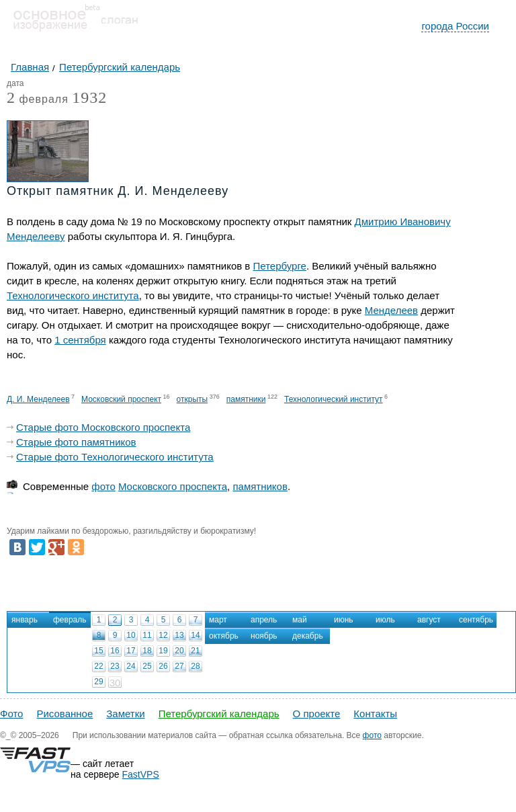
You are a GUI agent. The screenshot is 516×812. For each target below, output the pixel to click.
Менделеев (391, 310)
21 (195, 651)
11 (147, 635)
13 (179, 635)
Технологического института (73, 295)
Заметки (125, 714)
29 (98, 682)
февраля (38, 100)
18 (147, 651)
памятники (246, 399)
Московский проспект (121, 399)
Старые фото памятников (76, 442)
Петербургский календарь (219, 714)
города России (455, 26)
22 (98, 666)
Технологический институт (334, 399)
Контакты (375, 714)
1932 (89, 97)
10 (131, 635)
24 (131, 666)
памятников (260, 486)
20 (179, 651)
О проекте (317, 714)
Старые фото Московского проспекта (103, 427)
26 (163, 666)
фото (103, 486)
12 (163, 635)
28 (195, 666)
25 (147, 666)
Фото (11, 714)
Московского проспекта (173, 486)
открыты (192, 399)
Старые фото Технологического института (115, 457)
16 (115, 651)
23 (115, 666)
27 (179, 666)
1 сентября (80, 340)
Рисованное (64, 714)
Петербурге (280, 266)
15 (98, 651)
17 (131, 651)
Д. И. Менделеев (38, 399)
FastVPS (141, 774)
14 (195, 635)
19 (163, 651)
